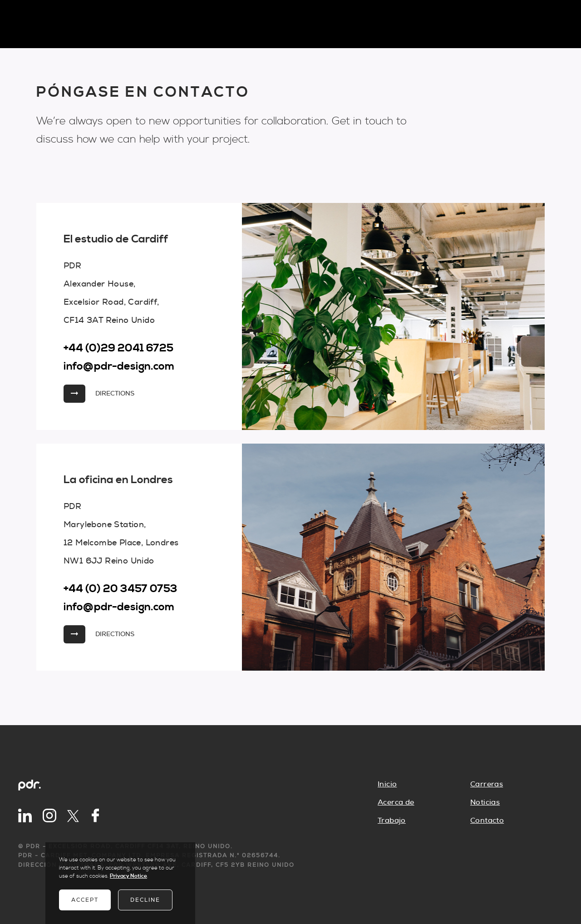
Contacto (487, 820)
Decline (145, 900)
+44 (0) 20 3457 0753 (121, 589)
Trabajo (392, 820)
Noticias (485, 802)
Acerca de (396, 802)
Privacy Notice (128, 876)
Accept (85, 900)
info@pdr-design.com (119, 366)
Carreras (487, 784)
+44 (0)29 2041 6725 (118, 348)
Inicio (387, 784)
